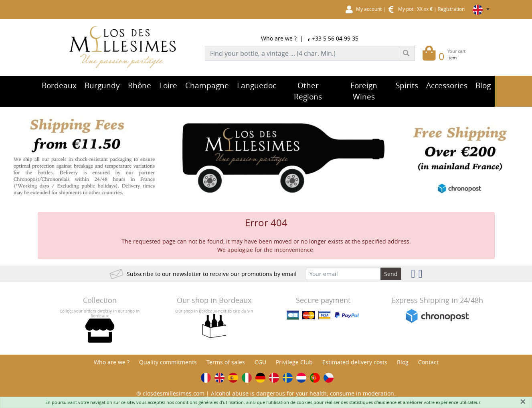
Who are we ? (279, 38)
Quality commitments (168, 362)
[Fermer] (523, 402)
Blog (403, 362)
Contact (428, 362)
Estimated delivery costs (355, 362)
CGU (260, 362)
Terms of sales (226, 362)
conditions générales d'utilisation (209, 402)
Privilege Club (294, 362)
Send (391, 274)
